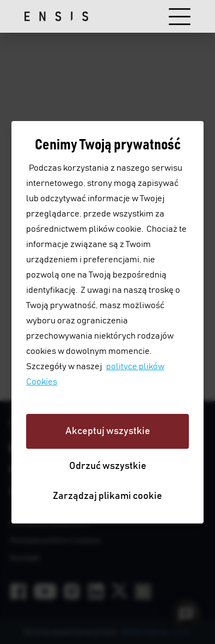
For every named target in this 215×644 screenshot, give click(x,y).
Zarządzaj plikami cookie (107, 496)
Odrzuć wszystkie (108, 466)
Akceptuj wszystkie (108, 431)
